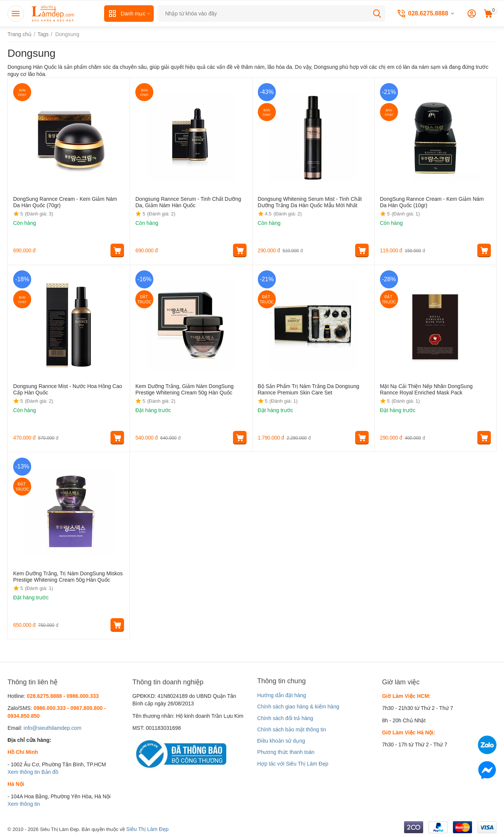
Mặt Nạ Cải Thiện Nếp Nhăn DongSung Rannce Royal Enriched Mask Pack (426, 389)
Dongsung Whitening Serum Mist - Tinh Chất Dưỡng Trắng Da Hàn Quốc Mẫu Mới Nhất (310, 202)
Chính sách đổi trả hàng (285, 718)
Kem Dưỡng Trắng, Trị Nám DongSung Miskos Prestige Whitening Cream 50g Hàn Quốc (68, 577)
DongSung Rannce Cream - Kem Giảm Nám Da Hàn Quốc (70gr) (65, 202)
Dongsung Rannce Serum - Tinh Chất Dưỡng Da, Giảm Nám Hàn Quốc (188, 202)
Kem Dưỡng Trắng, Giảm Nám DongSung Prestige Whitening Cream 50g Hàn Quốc (184, 389)
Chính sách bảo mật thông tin (291, 729)
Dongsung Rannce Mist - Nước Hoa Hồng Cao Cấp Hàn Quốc (68, 389)
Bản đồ (50, 772)
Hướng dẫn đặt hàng (282, 695)
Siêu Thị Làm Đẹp (148, 829)
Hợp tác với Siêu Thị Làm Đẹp (293, 764)
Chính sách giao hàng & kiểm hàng (298, 707)
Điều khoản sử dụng (281, 741)
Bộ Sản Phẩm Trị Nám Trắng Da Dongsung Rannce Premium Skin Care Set (309, 389)
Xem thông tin (24, 772)
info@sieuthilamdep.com (53, 728)
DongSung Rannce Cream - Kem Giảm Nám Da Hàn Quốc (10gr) (432, 202)
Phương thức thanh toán (286, 752)
